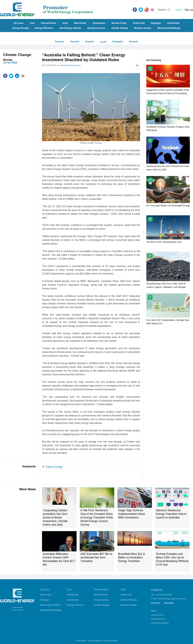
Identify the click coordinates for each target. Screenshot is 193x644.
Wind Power (80, 23)
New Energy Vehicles (70, 28)
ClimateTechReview (160, 623)
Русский (75, 42)
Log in (179, 10)
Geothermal (173, 23)
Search (162, 10)
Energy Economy (96, 28)
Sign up (189, 10)
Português (118, 42)
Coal (32, 23)
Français (60, 42)
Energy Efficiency (44, 28)
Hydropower (99, 23)
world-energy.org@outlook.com (172, 599)
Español (89, 42)
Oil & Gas (19, 23)
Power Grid (139, 23)
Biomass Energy (143, 28)
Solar (65, 23)
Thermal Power (48, 23)
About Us (155, 603)
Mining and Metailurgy (169, 28)
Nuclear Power (119, 23)
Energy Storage (21, 28)
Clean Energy (54, 467)
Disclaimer (169, 603)
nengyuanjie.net (158, 619)
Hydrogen (156, 23)
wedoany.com (157, 615)
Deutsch (134, 42)
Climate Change (120, 28)
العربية (103, 42)
